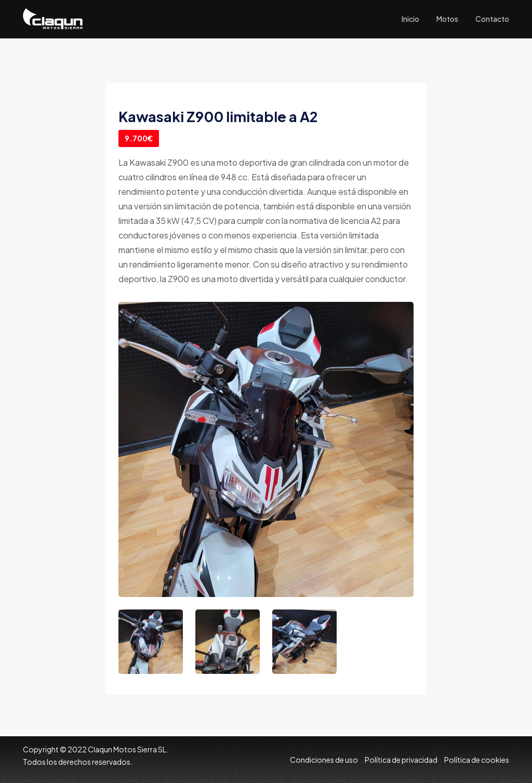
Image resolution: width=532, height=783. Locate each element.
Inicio (410, 19)
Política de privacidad (401, 760)
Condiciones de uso (324, 760)
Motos (447, 19)
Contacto (492, 19)
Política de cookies (477, 760)
